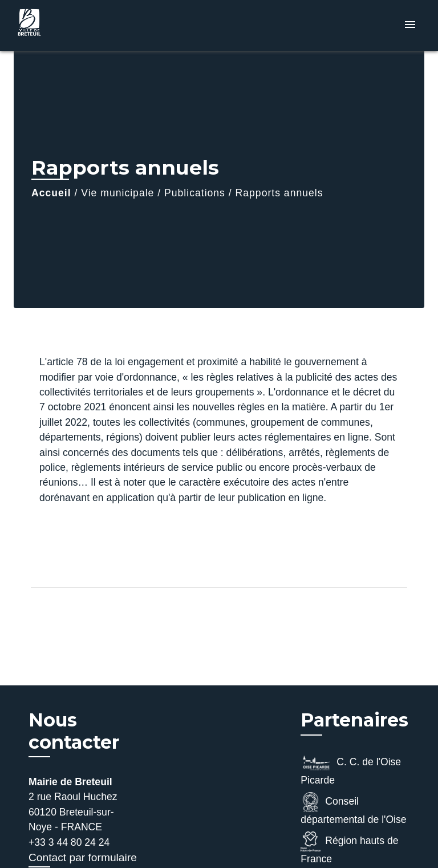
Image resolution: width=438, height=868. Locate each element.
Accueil (51, 193)
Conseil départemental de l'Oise (353, 809)
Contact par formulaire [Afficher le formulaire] (83, 857)
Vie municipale (117, 193)
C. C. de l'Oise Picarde (351, 769)
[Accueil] (56, 25)
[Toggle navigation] (410, 25)
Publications (195, 193)
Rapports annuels (279, 193)
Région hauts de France (349, 848)
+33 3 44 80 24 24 (69, 842)
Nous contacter (74, 731)
